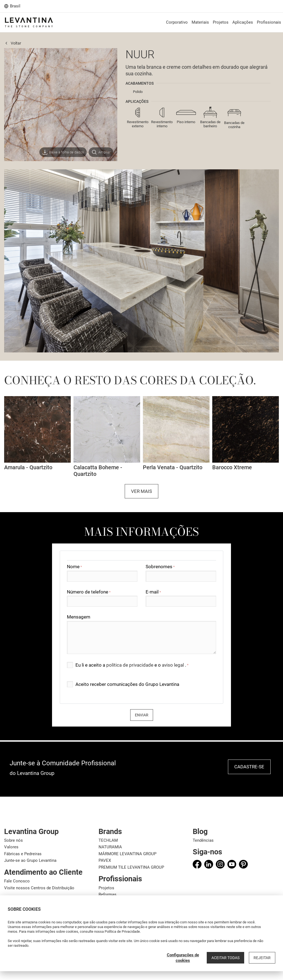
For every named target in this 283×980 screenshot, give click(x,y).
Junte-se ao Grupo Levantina (30, 860)
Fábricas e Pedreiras (23, 854)
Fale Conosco (17, 881)
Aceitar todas (225, 958)
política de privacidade (130, 665)
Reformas (108, 895)
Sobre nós (13, 840)
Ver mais (141, 491)
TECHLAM (108, 840)
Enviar (142, 715)
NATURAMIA (110, 847)
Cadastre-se (249, 767)
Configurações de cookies (183, 958)
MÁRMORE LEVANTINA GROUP (127, 854)
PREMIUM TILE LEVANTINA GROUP (131, 867)
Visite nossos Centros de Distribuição (39, 888)
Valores (11, 847)
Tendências (203, 840)
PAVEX (105, 860)
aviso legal (173, 665)
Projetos (106, 888)
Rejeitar (262, 958)
